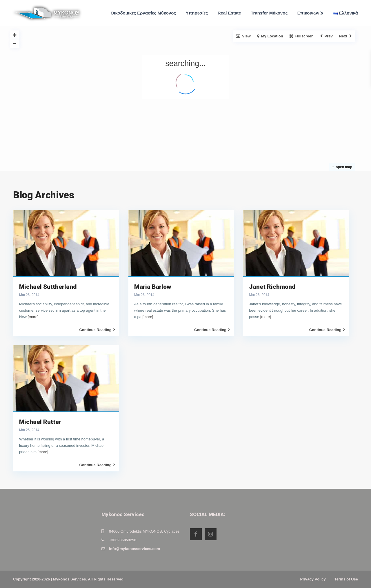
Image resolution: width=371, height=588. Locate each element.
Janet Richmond (272, 287)
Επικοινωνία (310, 13)
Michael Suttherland (48, 287)
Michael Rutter (40, 422)
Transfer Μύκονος (269, 13)
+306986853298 (123, 540)
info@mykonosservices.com (134, 549)
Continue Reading (97, 330)
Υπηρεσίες (197, 13)
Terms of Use (346, 579)
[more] (33, 317)
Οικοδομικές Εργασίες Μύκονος (143, 13)
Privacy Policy (313, 579)
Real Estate (229, 13)
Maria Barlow (153, 287)
